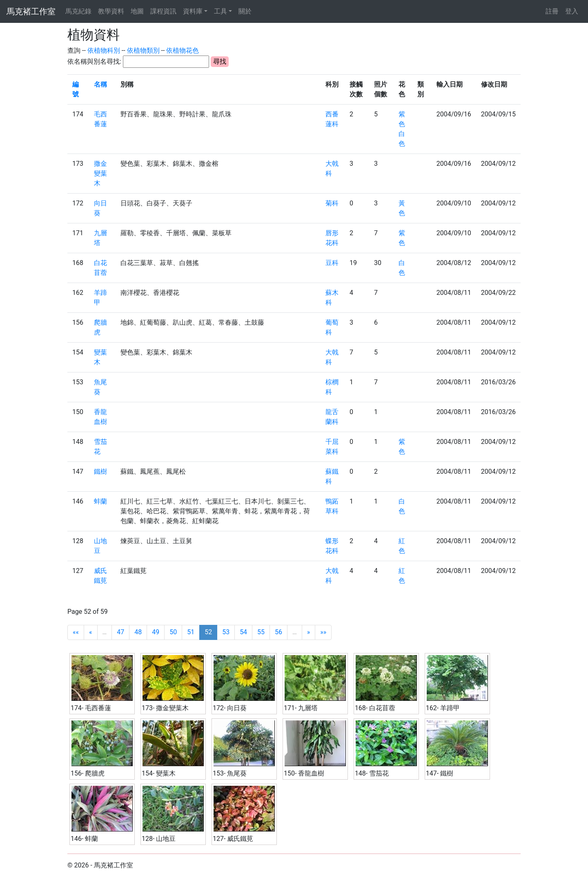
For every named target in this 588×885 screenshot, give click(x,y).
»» (323, 632)
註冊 (552, 11)
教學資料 (111, 11)
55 (261, 632)
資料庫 (193, 11)
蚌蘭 (100, 501)
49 (156, 632)
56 (278, 632)
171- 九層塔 (301, 708)
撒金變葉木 (100, 173)
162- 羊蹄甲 (443, 708)
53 (226, 632)
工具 (220, 11)
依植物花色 (183, 50)
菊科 (332, 203)
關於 (245, 11)
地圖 (137, 11)
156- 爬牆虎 (88, 773)
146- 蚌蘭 (84, 839)
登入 (572, 11)
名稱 (100, 84)
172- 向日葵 (230, 708)
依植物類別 (143, 50)
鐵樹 (100, 471)
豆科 (332, 263)
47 (120, 632)
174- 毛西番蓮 (91, 708)
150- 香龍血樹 (304, 773)
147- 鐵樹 (440, 773)
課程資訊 (163, 11)
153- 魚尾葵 (230, 773)
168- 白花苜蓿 (375, 708)
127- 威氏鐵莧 (233, 839)
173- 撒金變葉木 (165, 708)
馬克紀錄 (78, 11)
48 (138, 632)
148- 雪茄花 (372, 773)
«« (76, 632)
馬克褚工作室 (31, 11)
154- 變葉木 (159, 773)
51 (191, 632)
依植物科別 (104, 50)
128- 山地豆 (159, 839)
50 (173, 632)
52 (208, 632)
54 (243, 632)
